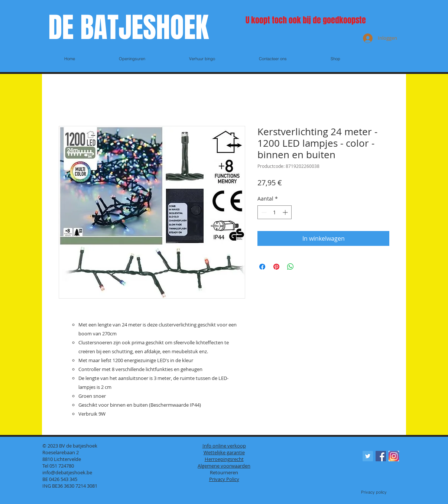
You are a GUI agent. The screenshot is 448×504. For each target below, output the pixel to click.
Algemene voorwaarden (224, 466)
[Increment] (286, 212)
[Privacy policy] (374, 492)
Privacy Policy (224, 479)
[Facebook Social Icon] (381, 456)
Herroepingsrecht (224, 459)
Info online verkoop (224, 446)
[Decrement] (263, 212)
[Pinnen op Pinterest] (276, 267)
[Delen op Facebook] (262, 267)
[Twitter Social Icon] (368, 456)
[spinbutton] (275, 212)
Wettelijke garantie (224, 452)
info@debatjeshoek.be (67, 472)
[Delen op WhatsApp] (290, 267)
